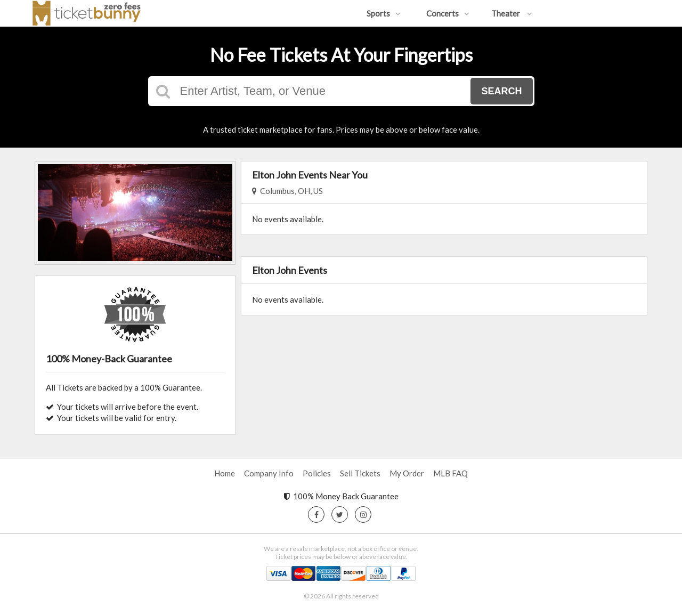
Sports (384, 13)
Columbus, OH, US (287, 191)
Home (225, 473)
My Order (407, 473)
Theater (512, 13)
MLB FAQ (450, 473)
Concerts (448, 13)
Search (501, 91)
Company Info (269, 473)
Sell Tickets (360, 473)
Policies (317, 473)
